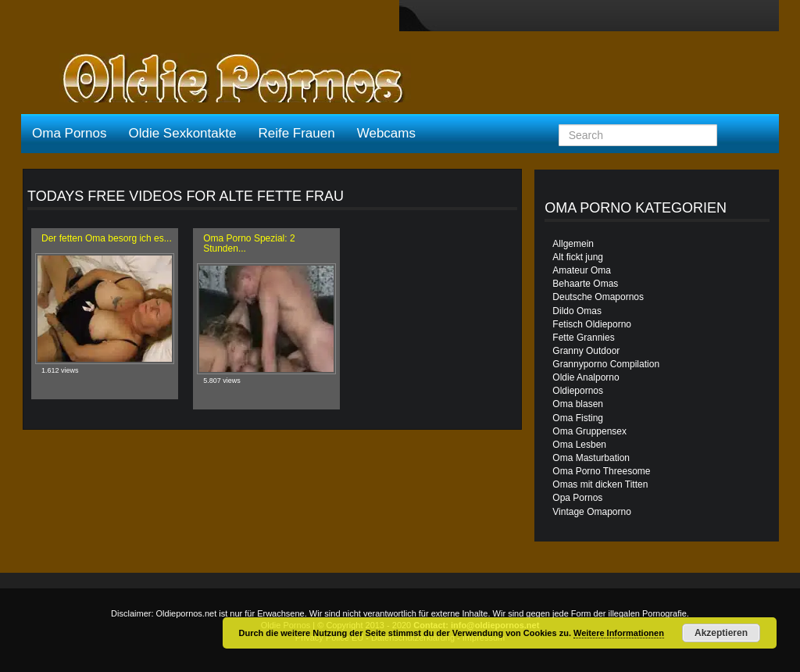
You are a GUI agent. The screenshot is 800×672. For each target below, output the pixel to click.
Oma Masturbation (591, 458)
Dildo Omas (577, 311)
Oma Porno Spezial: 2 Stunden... (249, 243)
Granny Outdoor (586, 351)
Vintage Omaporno (592, 512)
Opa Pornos (577, 498)
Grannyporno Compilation (606, 364)
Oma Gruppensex (589, 431)
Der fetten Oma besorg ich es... (107, 238)
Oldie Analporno (586, 377)
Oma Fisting (578, 418)
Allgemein (573, 244)
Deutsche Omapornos (598, 297)
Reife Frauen (296, 133)
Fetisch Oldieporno (592, 324)
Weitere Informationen (619, 633)
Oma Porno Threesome (601, 471)
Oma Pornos (69, 133)
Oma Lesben (579, 445)
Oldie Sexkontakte (182, 133)
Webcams (386, 133)
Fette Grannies (583, 338)
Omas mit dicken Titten (600, 484)
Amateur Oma (582, 270)
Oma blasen (578, 404)
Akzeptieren (721, 633)
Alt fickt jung (578, 257)
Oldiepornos (578, 391)
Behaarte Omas (585, 284)
